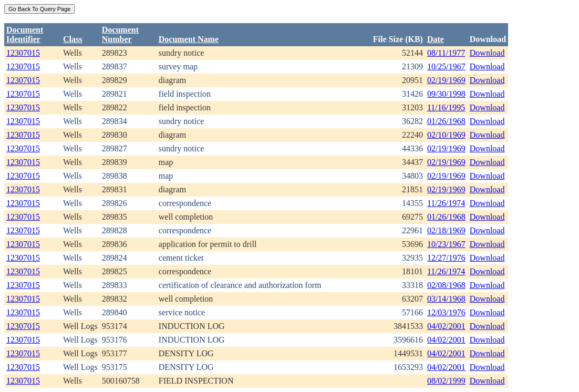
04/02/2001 (446, 326)
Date (436, 39)
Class (73, 39)
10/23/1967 (446, 244)
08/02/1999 (446, 381)
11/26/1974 (446, 203)
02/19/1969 (446, 80)
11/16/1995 (446, 107)
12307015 (23, 53)
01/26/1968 (446, 121)
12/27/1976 (446, 258)
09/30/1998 (446, 94)
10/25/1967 (446, 66)
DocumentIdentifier (25, 34)
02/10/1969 (446, 135)
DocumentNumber (120, 34)
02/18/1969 (446, 230)
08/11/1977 (446, 53)
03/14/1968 (446, 299)
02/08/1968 (446, 285)
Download (487, 53)
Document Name (189, 39)
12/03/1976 (446, 312)
